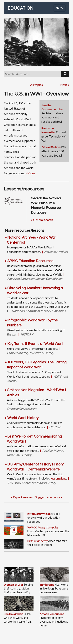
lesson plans (58, 478)
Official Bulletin (51, 147)
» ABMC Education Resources (29, 261)
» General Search (42, 220)
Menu (60, 8)
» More (30, 173)
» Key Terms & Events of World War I (34, 344)
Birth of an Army (37, 541)
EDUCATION (21, 8)
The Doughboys (13, 614)
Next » (65, 85)
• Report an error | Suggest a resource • (36, 497)
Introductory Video (39, 514)
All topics (36, 85)
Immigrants (47, 585)
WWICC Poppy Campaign (43, 528)
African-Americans (52, 614)
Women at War (13, 585)
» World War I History (22, 418)
